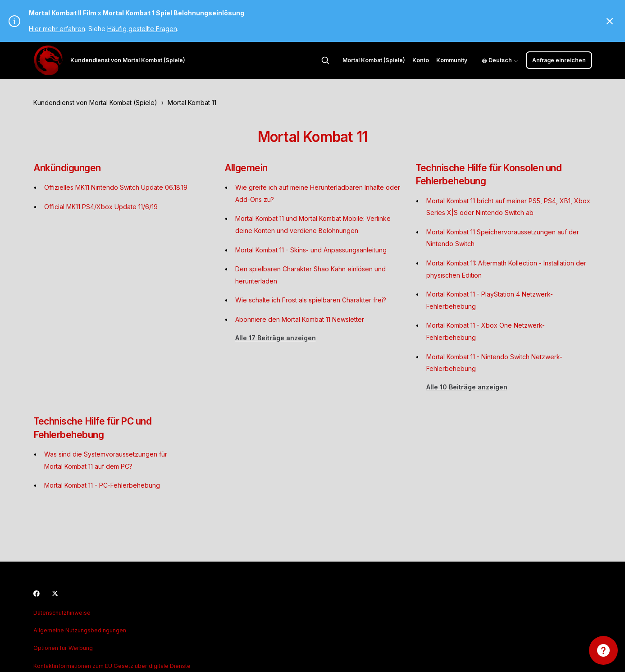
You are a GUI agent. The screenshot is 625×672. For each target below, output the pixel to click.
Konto (421, 60)
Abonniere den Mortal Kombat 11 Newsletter (300, 319)
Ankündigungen (67, 168)
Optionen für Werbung (63, 648)
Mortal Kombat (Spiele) (374, 60)
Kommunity (452, 60)
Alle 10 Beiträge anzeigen (467, 387)
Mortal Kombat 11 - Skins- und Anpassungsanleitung (311, 250)
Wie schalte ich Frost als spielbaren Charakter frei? (311, 300)
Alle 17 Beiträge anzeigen (276, 338)
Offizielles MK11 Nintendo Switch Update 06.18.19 (116, 187)
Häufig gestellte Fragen (142, 29)
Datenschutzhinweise (62, 613)
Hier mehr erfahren (57, 29)
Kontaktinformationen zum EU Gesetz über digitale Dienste (112, 666)
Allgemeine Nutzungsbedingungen (80, 630)
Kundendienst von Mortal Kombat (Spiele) (95, 103)
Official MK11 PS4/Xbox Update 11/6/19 (101, 207)
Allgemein (246, 168)
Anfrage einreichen (559, 60)
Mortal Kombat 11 (192, 103)
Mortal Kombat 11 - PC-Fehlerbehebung (102, 485)
